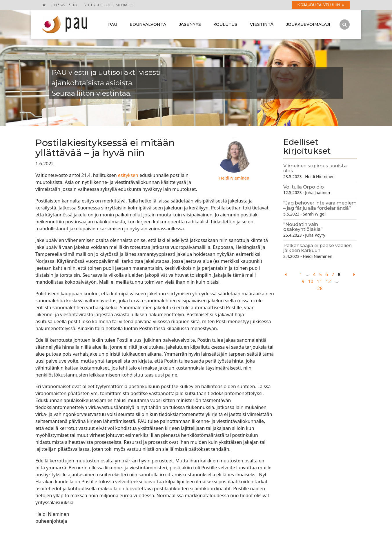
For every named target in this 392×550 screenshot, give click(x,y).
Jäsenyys (190, 24)
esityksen (128, 175)
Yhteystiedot (98, 5)
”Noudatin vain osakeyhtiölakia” (303, 227)
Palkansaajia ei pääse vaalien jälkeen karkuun (317, 248)
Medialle (125, 5)
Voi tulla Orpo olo (304, 187)
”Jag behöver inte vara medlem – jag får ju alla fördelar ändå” (320, 206)
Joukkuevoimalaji (308, 24)
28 (320, 288)
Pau (113, 24)
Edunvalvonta (148, 24)
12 (328, 281)
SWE (64, 5)
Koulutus (225, 24)
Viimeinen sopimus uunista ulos (315, 168)
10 (311, 281)
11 (319, 281)
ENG (75, 5)
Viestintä (262, 24)
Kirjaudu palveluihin (321, 5)
